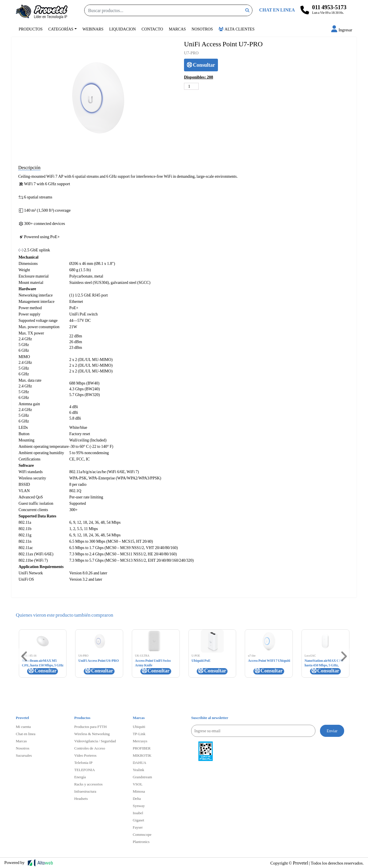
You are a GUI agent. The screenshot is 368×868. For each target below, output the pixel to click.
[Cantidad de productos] (191, 86)
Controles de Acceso (90, 748)
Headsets (81, 798)
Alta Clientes (236, 29)
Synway (139, 806)
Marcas (177, 29)
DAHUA (140, 762)
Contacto (152, 29)
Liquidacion (123, 29)
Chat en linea (26, 734)
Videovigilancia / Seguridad (95, 741)
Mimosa (139, 791)
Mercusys (140, 741)
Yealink (139, 770)
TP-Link (139, 734)
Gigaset (139, 820)
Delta (137, 798)
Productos (31, 29)
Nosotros (202, 29)
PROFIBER (142, 748)
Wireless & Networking (92, 734)
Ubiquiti (139, 726)
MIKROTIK (142, 755)
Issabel (138, 813)
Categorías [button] (61, 29)
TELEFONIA (85, 770)
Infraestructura (85, 791)
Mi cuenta (23, 726)
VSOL (138, 784)
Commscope (142, 834)
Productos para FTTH (90, 726)
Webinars (93, 29)
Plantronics (141, 842)
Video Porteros (85, 755)
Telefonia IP (83, 762)
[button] (342, 30)
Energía (80, 777)
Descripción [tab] (29, 167)
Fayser (138, 827)
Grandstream (142, 777)
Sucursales (24, 755)
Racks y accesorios (88, 784)
